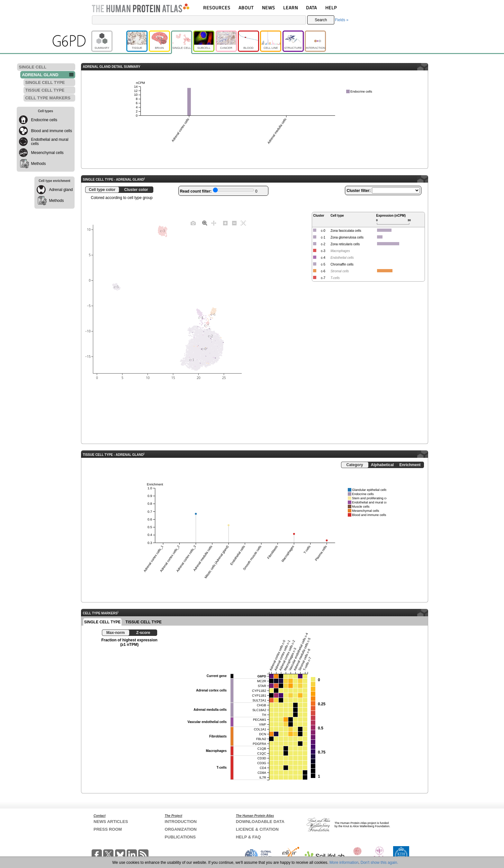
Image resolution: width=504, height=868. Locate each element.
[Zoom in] (225, 223)
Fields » (342, 20)
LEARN (291, 8)
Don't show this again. (379, 863)
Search (321, 20)
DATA (311, 8)
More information (344, 863)
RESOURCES (217, 8)
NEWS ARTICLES (111, 822)
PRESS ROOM (108, 829)
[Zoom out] (234, 223)
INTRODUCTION (181, 822)
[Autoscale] (243, 223)
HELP (331, 8)
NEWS (269, 8)
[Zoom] (205, 223)
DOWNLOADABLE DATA (260, 822)
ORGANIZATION (180, 829)
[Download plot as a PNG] (193, 223)
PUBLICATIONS (180, 837)
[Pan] (214, 223)
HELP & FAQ (248, 837)
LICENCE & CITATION (257, 829)
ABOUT (246, 8)
